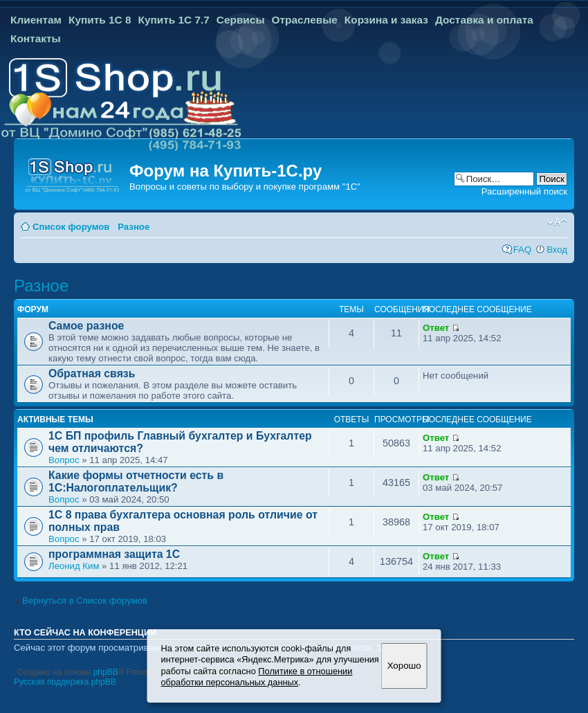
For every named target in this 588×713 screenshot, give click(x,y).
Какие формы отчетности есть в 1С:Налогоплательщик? (136, 481)
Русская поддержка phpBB (65, 682)
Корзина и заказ (386, 20)
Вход (557, 250)
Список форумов (71, 227)
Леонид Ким (74, 566)
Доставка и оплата (484, 20)
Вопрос (64, 460)
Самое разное (86, 326)
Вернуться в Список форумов (85, 601)
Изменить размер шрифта (557, 222)
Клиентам (36, 20)
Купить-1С (255, 171)
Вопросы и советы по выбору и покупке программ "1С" (245, 187)
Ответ (436, 328)
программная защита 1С (114, 554)
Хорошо (404, 666)
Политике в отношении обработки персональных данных (257, 677)
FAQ (522, 250)
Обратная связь (92, 373)
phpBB (106, 672)
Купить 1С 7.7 (173, 20)
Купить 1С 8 (100, 20)
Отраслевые (305, 20)
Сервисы (241, 20)
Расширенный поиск (524, 191)
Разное (134, 227)
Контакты (36, 38)
